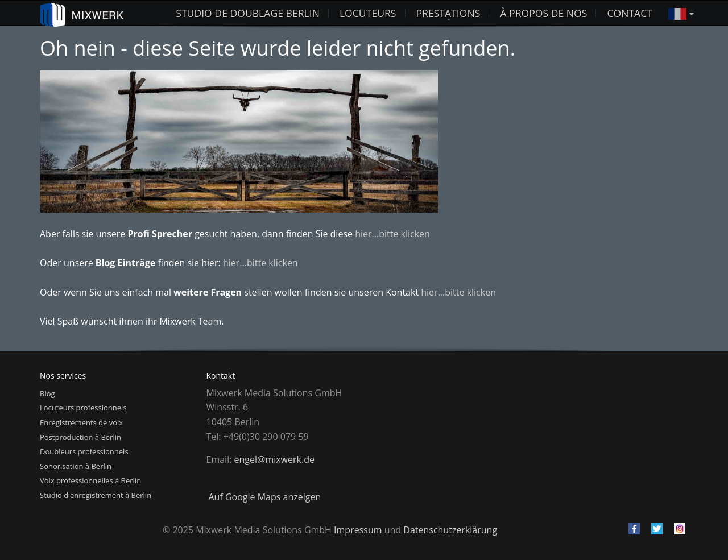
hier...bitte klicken (392, 234)
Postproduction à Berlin (80, 437)
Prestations (448, 13)
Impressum (358, 530)
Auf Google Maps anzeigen (265, 497)
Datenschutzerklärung (450, 530)
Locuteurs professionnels (83, 408)
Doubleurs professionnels (84, 451)
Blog (47, 393)
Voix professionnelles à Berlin (90, 480)
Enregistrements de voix (81, 422)
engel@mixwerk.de (274, 459)
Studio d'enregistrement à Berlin (96, 495)
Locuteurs (368, 13)
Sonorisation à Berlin (76, 466)
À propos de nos (543, 13)
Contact (630, 13)
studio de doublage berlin (248, 13)
